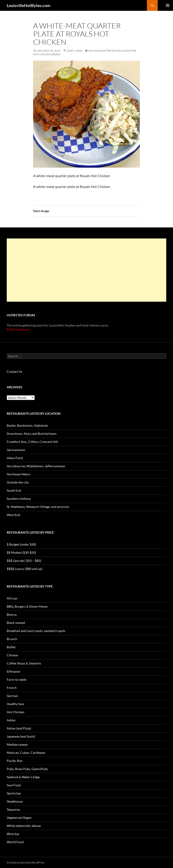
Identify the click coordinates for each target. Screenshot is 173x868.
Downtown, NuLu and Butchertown (32, 434)
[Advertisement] (86, 270)
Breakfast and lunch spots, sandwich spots (36, 631)
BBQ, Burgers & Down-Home (27, 606)
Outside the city (18, 482)
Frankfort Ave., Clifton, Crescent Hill (32, 442)
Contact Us (15, 372)
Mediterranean (17, 744)
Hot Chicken (16, 712)
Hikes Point (15, 458)
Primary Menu (168, 5)
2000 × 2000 (74, 51)
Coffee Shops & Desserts (24, 663)
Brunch (12, 639)
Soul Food (14, 785)
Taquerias (13, 809)
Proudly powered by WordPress (26, 862)
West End (13, 515)
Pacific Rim (15, 761)
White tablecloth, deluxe (24, 826)
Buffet (11, 647)
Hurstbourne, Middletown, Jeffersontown (36, 466)
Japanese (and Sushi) (21, 736)
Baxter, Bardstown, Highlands (27, 425)
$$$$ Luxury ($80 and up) (25, 569)
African (12, 598)
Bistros (12, 615)
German (12, 696)
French (12, 688)
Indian (11, 720)
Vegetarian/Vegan (19, 818)
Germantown (16, 450)
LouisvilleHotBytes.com (28, 5)
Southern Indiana (19, 499)
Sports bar (14, 793)
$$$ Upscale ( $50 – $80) (24, 561)
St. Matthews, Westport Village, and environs (38, 507)
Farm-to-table (17, 679)
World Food (15, 842)
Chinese (12, 655)
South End (14, 490)
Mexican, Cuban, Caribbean (26, 753)
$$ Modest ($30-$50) (21, 552)
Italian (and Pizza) (19, 728)
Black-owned (16, 623)
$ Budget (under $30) (21, 544)
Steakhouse (15, 801)
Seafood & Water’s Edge (23, 777)
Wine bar (13, 834)
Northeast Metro (19, 474)
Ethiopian (14, 671)
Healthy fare (15, 704)
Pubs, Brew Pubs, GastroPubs (27, 769)
